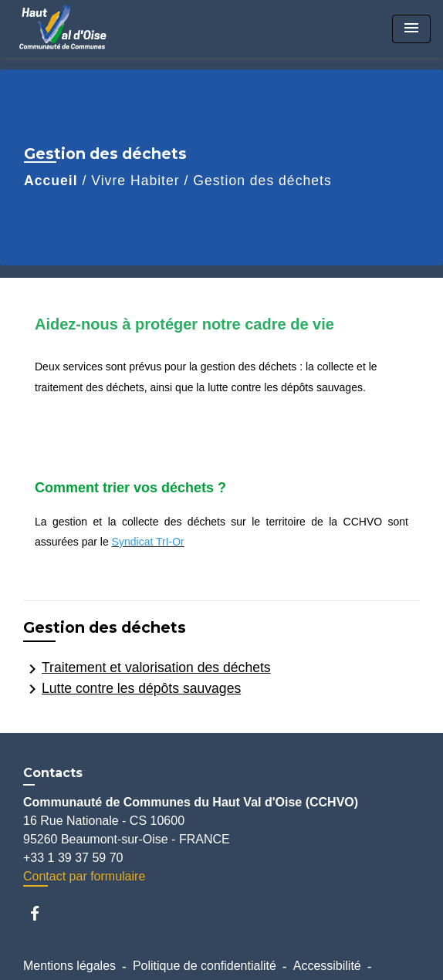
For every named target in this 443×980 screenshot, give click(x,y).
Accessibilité (327, 966)
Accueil (51, 181)
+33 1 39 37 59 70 (73, 858)
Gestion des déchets (262, 181)
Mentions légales (69, 966)
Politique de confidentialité (205, 966)
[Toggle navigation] (411, 29)
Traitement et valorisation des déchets (147, 669)
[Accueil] (70, 29)
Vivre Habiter (135, 181)
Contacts (53, 773)
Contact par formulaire (84, 876)
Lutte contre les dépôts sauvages (132, 689)
